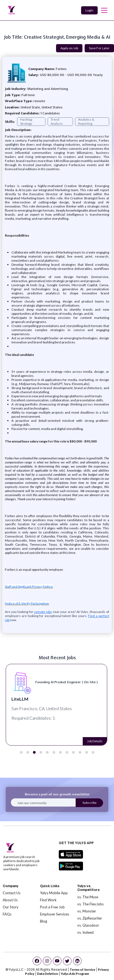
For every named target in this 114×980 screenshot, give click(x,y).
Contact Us (12, 893)
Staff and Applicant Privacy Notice (29, 586)
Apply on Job (69, 48)
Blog (44, 921)
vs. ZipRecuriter (90, 918)
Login (89, 10)
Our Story (11, 907)
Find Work (48, 900)
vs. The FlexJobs (90, 904)
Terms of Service (82, 970)
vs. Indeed (85, 932)
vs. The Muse (88, 897)
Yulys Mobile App (54, 893)
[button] (21, 752)
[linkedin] (77, 961)
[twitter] (67, 961)
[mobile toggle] (104, 10)
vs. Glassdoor (88, 925)
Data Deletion (47, 974)
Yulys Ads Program (75, 974)
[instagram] (47, 961)
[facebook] (37, 961)
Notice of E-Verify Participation (27, 603)
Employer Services (55, 914)
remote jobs (43, 612)
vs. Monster (87, 911)
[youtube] (57, 961)
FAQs (7, 914)
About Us (10, 900)
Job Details (95, 741)
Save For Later (99, 48)
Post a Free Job (52, 907)
